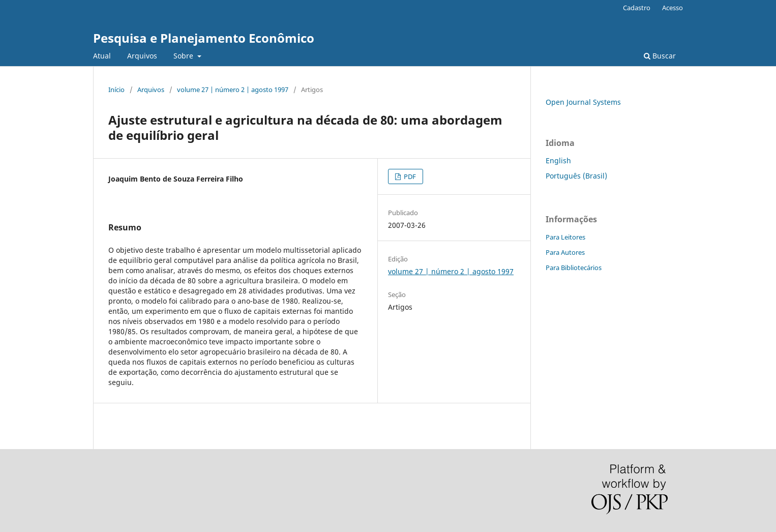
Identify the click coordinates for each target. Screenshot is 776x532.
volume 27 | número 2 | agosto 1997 (233, 90)
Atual (102, 56)
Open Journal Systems (583, 102)
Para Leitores (565, 237)
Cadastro (637, 8)
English (558, 160)
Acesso (673, 8)
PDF (409, 176)
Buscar (660, 56)
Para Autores (565, 252)
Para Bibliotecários (574, 268)
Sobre (184, 56)
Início (116, 90)
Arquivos (142, 56)
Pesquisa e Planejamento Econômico (204, 38)
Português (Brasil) (576, 176)
